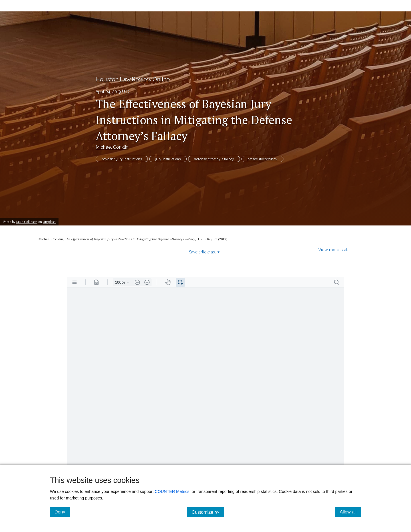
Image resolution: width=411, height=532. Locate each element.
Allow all (350, 512)
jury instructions (168, 159)
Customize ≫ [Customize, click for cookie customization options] (208, 512)
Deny (62, 512)
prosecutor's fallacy (262, 159)
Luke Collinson (27, 222)
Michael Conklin (112, 147)
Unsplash (49, 222)
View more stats (334, 250)
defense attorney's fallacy (214, 159)
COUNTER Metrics (172, 491)
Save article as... (204, 252)
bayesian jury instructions (122, 159)
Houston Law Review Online (133, 79)
